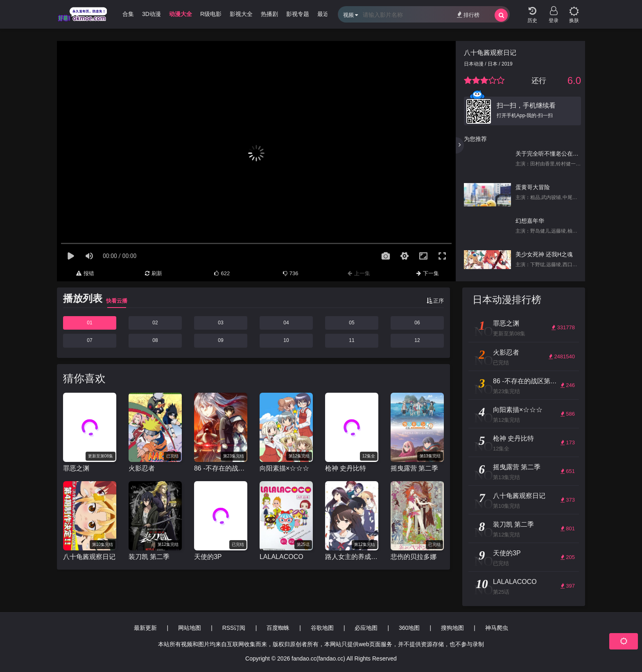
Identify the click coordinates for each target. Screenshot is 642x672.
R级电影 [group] (211, 14)
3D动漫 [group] (151, 14)
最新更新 (145, 628)
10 (286, 340)
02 (155, 323)
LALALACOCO (281, 557)
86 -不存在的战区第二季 (221, 468)
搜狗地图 (452, 628)
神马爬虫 (497, 628)
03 (220, 323)
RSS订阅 (234, 628)
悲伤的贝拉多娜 (414, 557)
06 (417, 323)
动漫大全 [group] (181, 14)
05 (352, 323)
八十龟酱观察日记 (490, 53)
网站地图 (190, 628)
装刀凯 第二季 (149, 557)
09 (220, 340)
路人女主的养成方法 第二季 (352, 557)
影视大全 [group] (241, 14)
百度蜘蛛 (278, 628)
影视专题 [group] (298, 14)
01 (89, 323)
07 (89, 340)
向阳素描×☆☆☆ (284, 468)
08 (155, 340)
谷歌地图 (322, 628)
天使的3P (208, 557)
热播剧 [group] (269, 14)
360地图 (409, 628)
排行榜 (468, 15)
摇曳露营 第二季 (414, 468)
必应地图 (366, 628)
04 (286, 323)
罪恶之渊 (76, 468)
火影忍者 (142, 468)
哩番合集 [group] (122, 14)
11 (352, 340)
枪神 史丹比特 (346, 468)
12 (417, 340)
